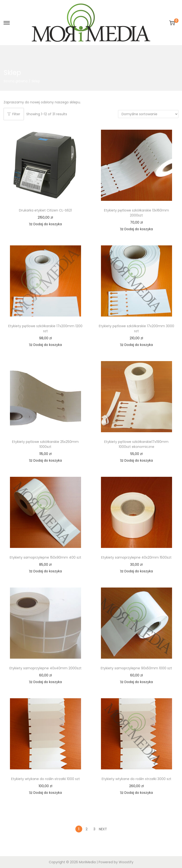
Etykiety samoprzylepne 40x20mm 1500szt (136, 557)
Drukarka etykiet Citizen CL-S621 (45, 210)
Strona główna (16, 81)
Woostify (126, 862)
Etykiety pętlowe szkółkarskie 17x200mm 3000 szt (136, 328)
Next (103, 829)
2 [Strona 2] (86, 829)
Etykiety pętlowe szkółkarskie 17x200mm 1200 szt (45, 328)
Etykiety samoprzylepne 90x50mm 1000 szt (136, 668)
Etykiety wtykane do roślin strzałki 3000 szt (136, 779)
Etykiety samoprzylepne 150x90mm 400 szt (45, 557)
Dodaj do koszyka (45, 224)
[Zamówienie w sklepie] (148, 114)
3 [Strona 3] (94, 829)
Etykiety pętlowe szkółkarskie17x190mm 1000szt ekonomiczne (136, 444)
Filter (14, 114)
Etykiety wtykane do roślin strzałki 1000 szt (45, 779)
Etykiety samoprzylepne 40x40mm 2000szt (45, 668)
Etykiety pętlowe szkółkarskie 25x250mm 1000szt (45, 444)
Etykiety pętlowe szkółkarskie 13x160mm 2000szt (136, 213)
